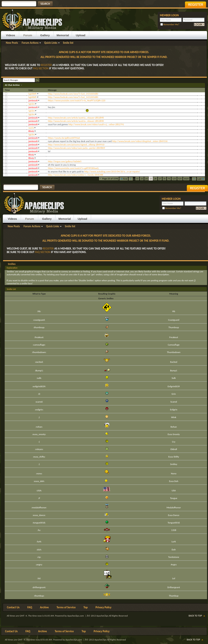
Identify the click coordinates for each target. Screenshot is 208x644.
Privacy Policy (104, 607)
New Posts (12, 43)
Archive (44, 607)
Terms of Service (66, 607)
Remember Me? (170, 24)
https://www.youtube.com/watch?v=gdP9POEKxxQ (73, 168)
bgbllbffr (33, 94)
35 (164, 179)
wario (31, 128)
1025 (186, 179)
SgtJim (32, 104)
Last (201, 179)
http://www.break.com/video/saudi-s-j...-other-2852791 (96, 124)
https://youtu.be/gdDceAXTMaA (64, 138)
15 (137, 179)
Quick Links (51, 43)
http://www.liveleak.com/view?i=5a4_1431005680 (73, 94)
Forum (28, 35)
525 (180, 179)
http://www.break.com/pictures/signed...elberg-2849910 (76, 145)
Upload (80, 35)
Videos (11, 35)
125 (174, 179)
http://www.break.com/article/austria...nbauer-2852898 (76, 118)
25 (151, 179)
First (124, 179)
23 (142, 179)
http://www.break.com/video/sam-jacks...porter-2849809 (77, 148)
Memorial (63, 35)
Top (86, 607)
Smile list (68, 43)
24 (146, 179)
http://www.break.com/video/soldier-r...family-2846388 (76, 175)
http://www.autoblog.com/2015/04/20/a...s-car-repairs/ (112, 171)
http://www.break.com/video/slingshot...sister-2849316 (140, 141)
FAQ (30, 607)
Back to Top (195, 616)
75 (169, 179)
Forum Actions (30, 43)
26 (155, 179)
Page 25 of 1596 (110, 179)
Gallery (45, 35)
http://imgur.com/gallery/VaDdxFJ (65, 161)
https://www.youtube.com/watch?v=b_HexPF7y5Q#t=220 (77, 100)
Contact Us (13, 607)
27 (160, 179)
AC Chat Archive (13, 85)
